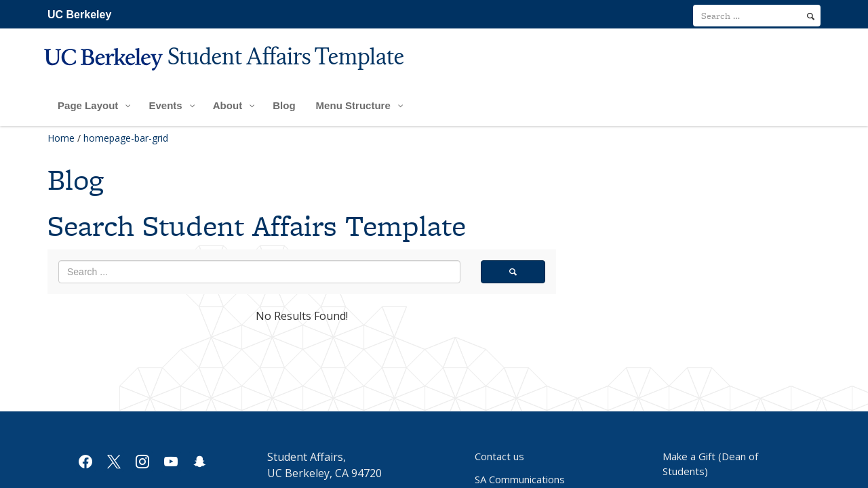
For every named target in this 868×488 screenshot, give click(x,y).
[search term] (757, 16)
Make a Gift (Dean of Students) (710, 464)
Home (61, 138)
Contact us (499, 456)
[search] (811, 16)
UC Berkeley (79, 15)
